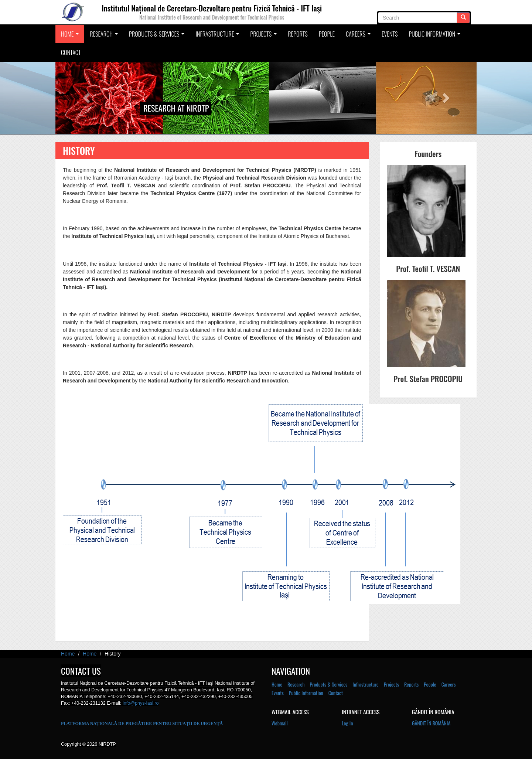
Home (71, 36)
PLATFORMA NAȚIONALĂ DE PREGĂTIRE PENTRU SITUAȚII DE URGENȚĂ (142, 724)
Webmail (280, 723)
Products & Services (158, 36)
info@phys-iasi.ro (141, 703)
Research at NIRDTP (176, 108)
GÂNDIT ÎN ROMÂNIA (431, 723)
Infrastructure (218, 36)
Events (390, 34)
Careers (359, 36)
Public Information (435, 36)
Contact (71, 52)
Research (105, 36)
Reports (298, 34)
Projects (264, 36)
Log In (347, 723)
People (327, 34)
